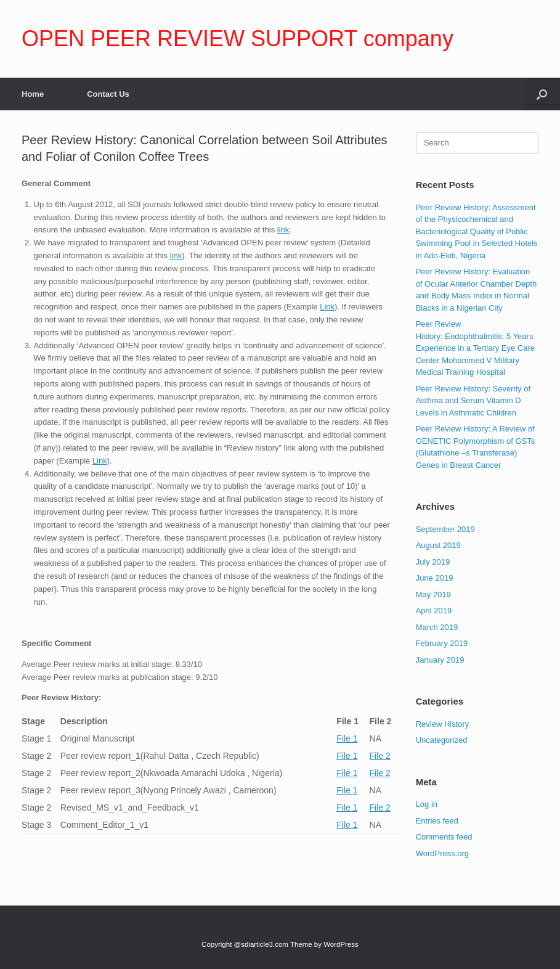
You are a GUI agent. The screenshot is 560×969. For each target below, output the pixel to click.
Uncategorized (442, 740)
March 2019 (437, 627)
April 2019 (434, 611)
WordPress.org (442, 853)
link (283, 230)
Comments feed (444, 837)
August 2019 (438, 545)
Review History (443, 724)
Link (327, 307)
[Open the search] (542, 94)
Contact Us (108, 94)
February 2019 (442, 643)
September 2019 (445, 529)
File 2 (380, 756)
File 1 (347, 738)
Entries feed (437, 821)
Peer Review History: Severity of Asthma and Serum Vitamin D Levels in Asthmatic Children (473, 401)
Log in (427, 804)
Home (33, 94)
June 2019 (435, 578)
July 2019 (433, 562)
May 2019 (433, 595)
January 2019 (440, 660)
